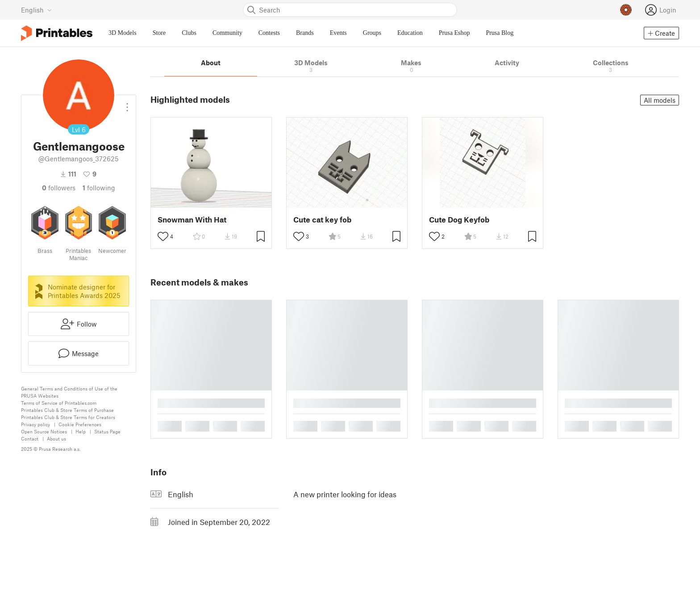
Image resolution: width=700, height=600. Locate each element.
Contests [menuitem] (269, 33)
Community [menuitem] (227, 33)
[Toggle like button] (163, 236)
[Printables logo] (57, 33)
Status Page (107, 431)
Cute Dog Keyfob (459, 220)
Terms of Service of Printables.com (59, 403)
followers (59, 188)
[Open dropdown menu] (127, 104)
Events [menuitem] (338, 33)
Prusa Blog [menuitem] (500, 33)
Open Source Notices (44, 431)
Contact (30, 438)
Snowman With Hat (192, 220)
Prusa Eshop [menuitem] (454, 33)
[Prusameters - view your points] (626, 10)
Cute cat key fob (322, 220)
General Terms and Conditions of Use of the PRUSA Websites (69, 392)
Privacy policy (35, 424)
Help (81, 431)
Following (99, 188)
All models (660, 100)
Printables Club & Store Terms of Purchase (67, 410)
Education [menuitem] (410, 33)
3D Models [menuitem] (123, 33)
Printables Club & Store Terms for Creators (68, 417)
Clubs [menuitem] (189, 33)
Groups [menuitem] (372, 33)
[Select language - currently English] (36, 10)
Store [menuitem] (159, 33)
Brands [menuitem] (305, 33)
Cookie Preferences (80, 424)
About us (56, 438)
